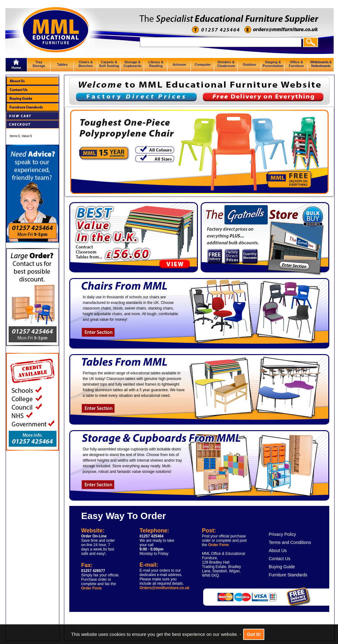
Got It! (254, 634)
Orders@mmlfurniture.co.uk (164, 588)
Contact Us (279, 559)
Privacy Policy (282, 534)
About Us (278, 550)
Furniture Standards (288, 575)
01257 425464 (152, 536)
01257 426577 (93, 571)
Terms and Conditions (290, 542)
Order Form (91, 588)
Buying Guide (282, 567)
